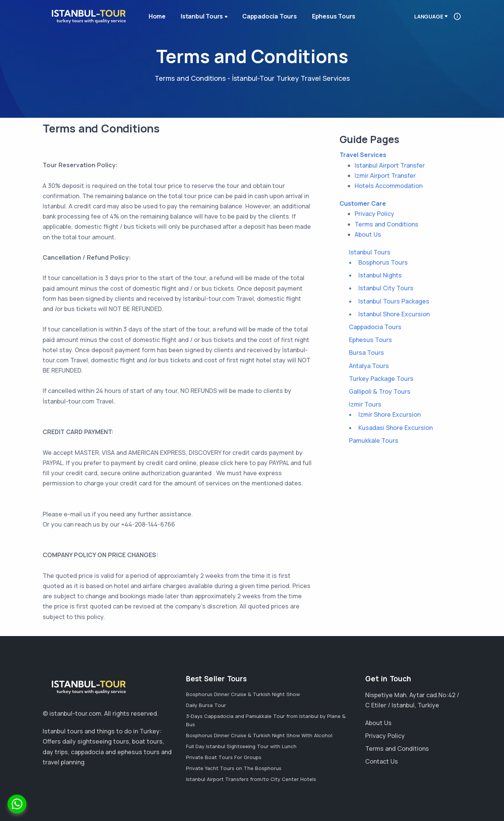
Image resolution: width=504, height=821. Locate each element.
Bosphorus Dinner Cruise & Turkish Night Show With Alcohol (259, 735)
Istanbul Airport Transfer (390, 165)
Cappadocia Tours (270, 16)
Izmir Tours (365, 404)
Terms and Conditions (386, 224)
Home (157, 16)
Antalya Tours (369, 366)
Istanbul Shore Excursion (394, 314)
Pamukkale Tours (374, 441)
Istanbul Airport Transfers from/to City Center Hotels (251, 779)
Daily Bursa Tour (206, 705)
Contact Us (382, 761)
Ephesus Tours (334, 16)
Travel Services (363, 155)
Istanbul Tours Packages (394, 301)
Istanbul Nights (380, 275)
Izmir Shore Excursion (390, 414)
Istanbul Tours (205, 17)
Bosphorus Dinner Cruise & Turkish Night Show (243, 694)
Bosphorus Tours (383, 262)
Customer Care (363, 203)
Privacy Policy (374, 214)
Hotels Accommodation (389, 186)
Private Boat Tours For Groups (224, 757)
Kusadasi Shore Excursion (396, 428)
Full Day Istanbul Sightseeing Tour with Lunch (241, 746)
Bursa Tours (366, 353)
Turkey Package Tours (381, 379)
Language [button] (429, 16)
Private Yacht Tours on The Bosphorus (234, 768)
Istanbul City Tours (386, 288)
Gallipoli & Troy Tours (380, 391)
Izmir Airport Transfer (385, 176)
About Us (368, 234)
